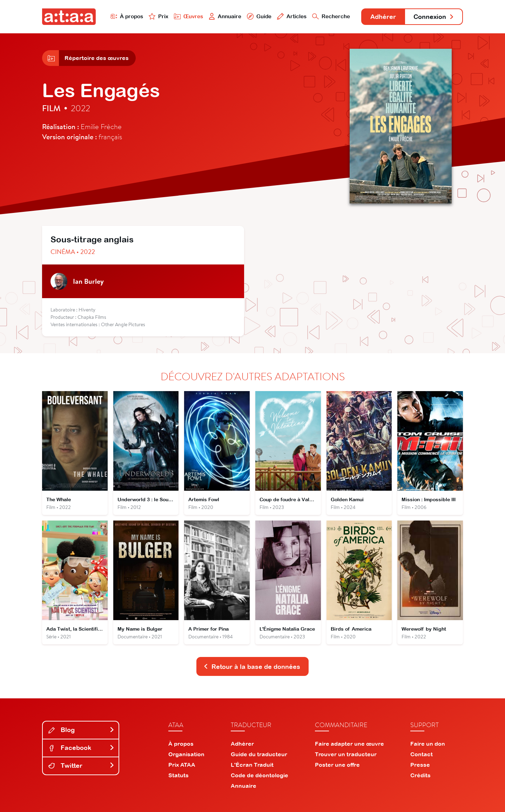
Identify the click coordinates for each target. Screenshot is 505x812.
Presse (420, 765)
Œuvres (188, 16)
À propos (127, 16)
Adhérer (383, 17)
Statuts (179, 775)
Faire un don (428, 744)
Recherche (331, 16)
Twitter (81, 766)
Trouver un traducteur (346, 754)
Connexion (434, 17)
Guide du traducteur (259, 754)
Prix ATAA (182, 765)
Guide (259, 16)
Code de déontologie (260, 775)
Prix (159, 16)
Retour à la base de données (252, 667)
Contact (422, 754)
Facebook (81, 748)
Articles (292, 16)
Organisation (186, 754)
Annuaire (225, 16)
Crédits (420, 775)
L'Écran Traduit (252, 765)
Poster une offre (337, 765)
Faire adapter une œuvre (349, 744)
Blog (81, 730)
